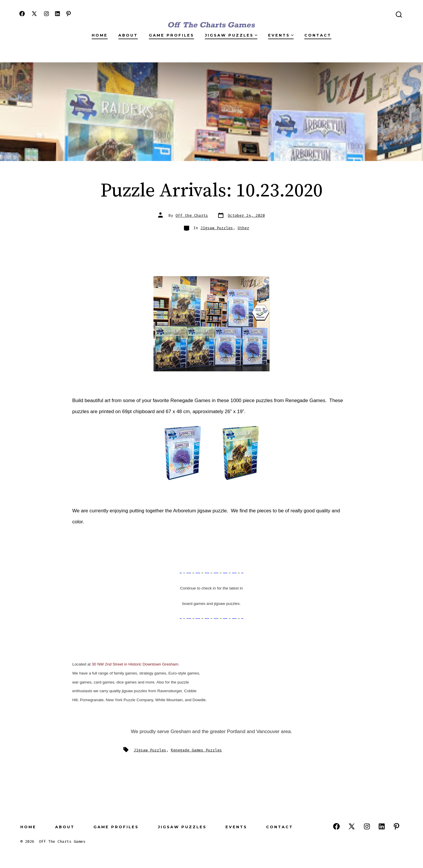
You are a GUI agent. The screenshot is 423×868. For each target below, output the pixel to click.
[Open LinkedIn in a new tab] (57, 14)
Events (281, 35)
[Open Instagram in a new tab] (46, 14)
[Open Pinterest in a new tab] (68, 14)
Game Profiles (171, 35)
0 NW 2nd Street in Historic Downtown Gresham (136, 664)
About (128, 35)
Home (100, 35)
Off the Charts (192, 215)
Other (243, 228)
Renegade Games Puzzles (196, 750)
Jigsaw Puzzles (231, 35)
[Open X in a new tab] (34, 14)
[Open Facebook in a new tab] (22, 14)
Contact (318, 35)
